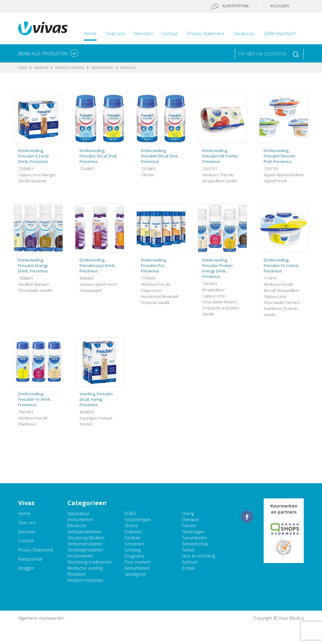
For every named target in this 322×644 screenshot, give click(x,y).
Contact (170, 33)
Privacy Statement (206, 33)
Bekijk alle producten (43, 53)
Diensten (144, 33)
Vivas (43, 28)
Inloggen (280, 6)
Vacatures (244, 33)
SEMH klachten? (280, 33)
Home (90, 33)
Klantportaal (236, 6)
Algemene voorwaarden (41, 618)
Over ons (115, 33)
